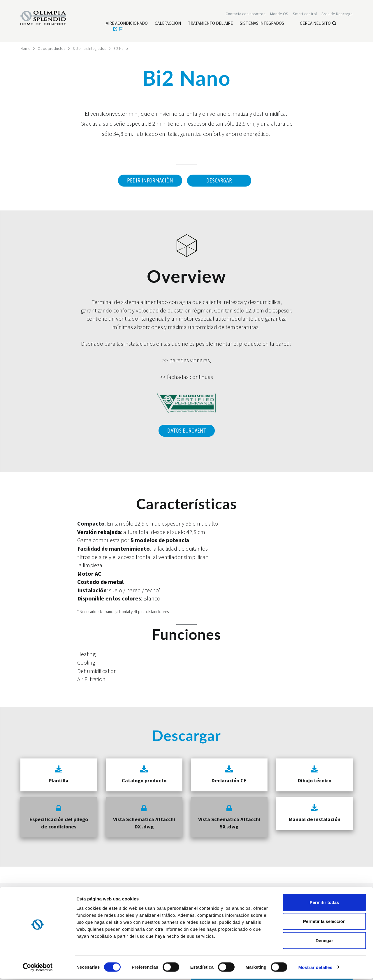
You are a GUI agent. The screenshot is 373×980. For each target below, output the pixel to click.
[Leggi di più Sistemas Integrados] (262, 24)
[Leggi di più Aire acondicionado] (127, 24)
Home (25, 48)
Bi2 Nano (121, 48)
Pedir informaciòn (150, 181)
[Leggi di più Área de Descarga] (337, 14)
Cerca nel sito (318, 23)
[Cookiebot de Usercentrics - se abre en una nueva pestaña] (38, 969)
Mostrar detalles (315, 968)
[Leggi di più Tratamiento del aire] (210, 24)
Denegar (324, 942)
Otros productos (52, 48)
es (118, 29)
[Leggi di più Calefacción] (168, 24)
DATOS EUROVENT (187, 430)
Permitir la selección (324, 923)
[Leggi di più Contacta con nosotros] (246, 14)
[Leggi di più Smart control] (305, 14)
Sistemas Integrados (90, 48)
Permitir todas (324, 903)
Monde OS (279, 14)
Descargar (219, 181)
